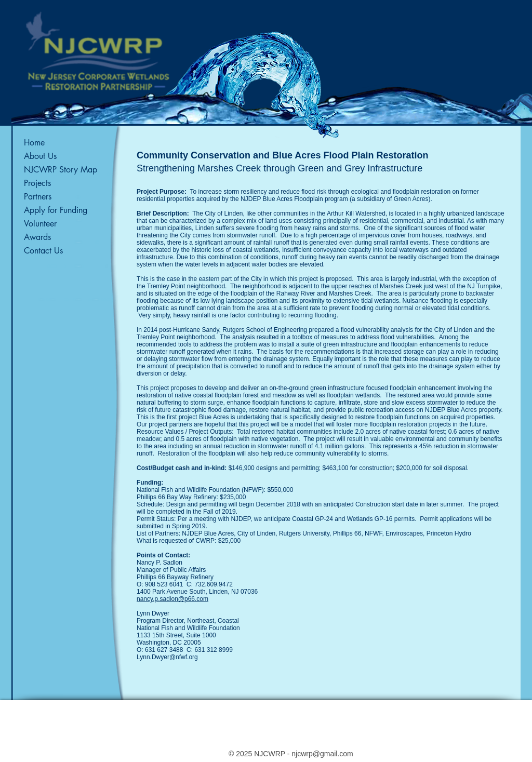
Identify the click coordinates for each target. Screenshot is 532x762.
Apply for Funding (56, 210)
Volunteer (40, 224)
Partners (38, 197)
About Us (40, 156)
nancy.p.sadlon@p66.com (172, 599)
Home (34, 143)
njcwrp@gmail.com (322, 754)
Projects (37, 183)
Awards (37, 237)
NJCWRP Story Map (61, 170)
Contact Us (43, 251)
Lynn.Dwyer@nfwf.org (167, 657)
